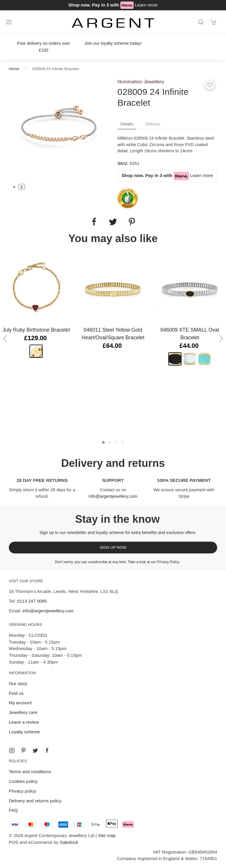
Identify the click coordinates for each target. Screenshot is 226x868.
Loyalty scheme (24, 732)
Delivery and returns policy (35, 801)
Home (14, 69)
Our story (18, 683)
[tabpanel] (59, 127)
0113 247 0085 (32, 601)
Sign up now (113, 547)
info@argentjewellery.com (113, 496)
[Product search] (201, 22)
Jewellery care (23, 712)
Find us (16, 693)
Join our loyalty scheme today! (113, 43)
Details (127, 124)
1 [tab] (22, 187)
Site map (107, 835)
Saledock (69, 842)
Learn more (146, 5)
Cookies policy (23, 781)
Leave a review (24, 722)
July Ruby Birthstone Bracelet (36, 330)
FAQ (13, 810)
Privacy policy (23, 791)
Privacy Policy (168, 562)
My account (20, 703)
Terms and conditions (30, 772)
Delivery (153, 124)
